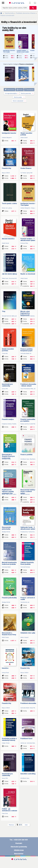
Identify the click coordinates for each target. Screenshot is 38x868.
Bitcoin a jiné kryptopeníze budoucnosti (25, 313)
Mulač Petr (33, 708)
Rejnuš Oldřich (6, 173)
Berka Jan (14, 316)
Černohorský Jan (25, 602)
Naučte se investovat (28, 274)
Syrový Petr (29, 173)
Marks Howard (24, 637)
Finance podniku (26, 455)
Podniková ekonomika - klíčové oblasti (28, 385)
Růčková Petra (24, 243)
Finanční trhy (6, 168)
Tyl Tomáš (23, 173)
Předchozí (11, 825)
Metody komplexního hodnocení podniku (9, 563)
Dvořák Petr (32, 424)
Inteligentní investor (9, 133)
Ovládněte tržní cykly (28, 633)
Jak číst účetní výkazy (9, 274)
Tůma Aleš (5, 353)
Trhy (4, 311)
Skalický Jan (33, 316)
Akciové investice (8, 239)
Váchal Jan (23, 743)
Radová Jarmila (25, 424)
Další (26, 825)
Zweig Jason (34, 208)
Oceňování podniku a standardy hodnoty (9, 739)
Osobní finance (26, 168)
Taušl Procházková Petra (27, 389)
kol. (31, 353)
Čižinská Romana (25, 567)
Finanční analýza (8, 419)
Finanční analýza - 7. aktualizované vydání (23, 51)
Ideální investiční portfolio (8, 350)
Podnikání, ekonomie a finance (26, 13)
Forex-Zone (5, 813)
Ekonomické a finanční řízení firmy (9, 634)
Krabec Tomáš (6, 743)
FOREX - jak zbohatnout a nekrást (9, 810)
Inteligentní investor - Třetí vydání (9, 51)
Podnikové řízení (26, 739)
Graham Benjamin (7, 138)
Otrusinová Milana (14, 278)
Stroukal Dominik (6, 316)
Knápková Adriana (7, 424)
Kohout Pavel (5, 673)
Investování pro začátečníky (7, 385)
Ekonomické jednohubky (6, 528)
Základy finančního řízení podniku (27, 563)
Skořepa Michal (6, 532)
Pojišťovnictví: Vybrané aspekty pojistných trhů (8, 492)
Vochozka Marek (25, 353)
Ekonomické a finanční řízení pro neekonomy (8, 456)
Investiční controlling (28, 774)
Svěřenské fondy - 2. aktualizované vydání (28, 528)
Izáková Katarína (17, 494)
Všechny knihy (9, 13)
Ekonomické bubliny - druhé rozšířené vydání (28, 492)
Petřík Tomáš (5, 637)
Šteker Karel (5, 278)
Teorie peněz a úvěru (9, 204)
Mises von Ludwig (7, 208)
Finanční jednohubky (9, 598)
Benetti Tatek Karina (7, 494)
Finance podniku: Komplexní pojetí (27, 350)
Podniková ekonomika (28, 703)
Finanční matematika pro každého (28, 420)
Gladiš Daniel (24, 138)
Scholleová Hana (6, 459)
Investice (5, 668)
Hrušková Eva (24, 532)
